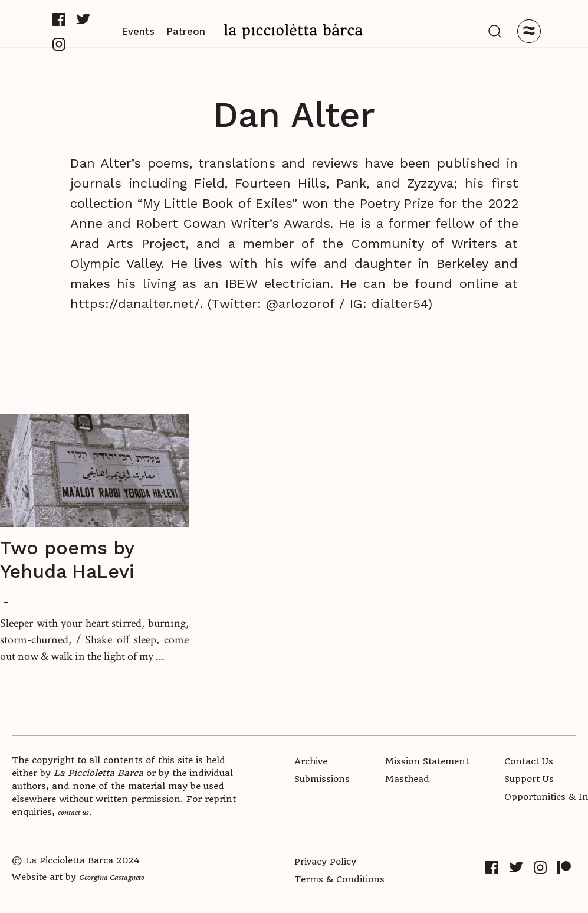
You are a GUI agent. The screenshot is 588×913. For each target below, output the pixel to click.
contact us (73, 812)
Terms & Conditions (339, 879)
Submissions (322, 779)
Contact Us (529, 761)
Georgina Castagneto (112, 877)
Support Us (529, 779)
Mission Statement (427, 761)
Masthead (407, 779)
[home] (294, 31)
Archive (311, 761)
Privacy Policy (325, 862)
